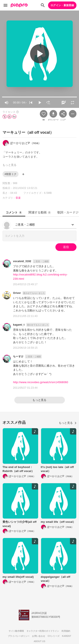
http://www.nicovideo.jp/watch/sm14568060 (41, 382)
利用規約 (66, 631)
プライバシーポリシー (19, 636)
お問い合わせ (39, 636)
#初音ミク (11, 174)
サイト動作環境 (16, 631)
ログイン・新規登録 (62, 5)
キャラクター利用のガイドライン (43, 631)
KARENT (67, 636)
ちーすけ (18, 356)
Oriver (17, 293)
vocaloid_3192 (22, 261)
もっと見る (39, 400)
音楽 (18, 198)
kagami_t (19, 325)
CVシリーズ (54, 636)
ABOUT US (39, 641)
